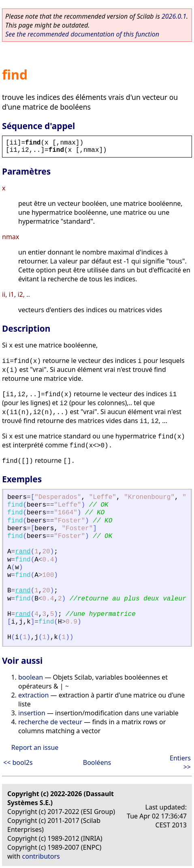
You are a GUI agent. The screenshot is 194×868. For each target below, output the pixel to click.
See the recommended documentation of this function (82, 34)
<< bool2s (18, 762)
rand (23, 552)
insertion (32, 713)
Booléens (97, 762)
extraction (33, 695)
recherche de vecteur (50, 722)
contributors (41, 856)
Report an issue (35, 747)
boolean (31, 677)
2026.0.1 (174, 16)
